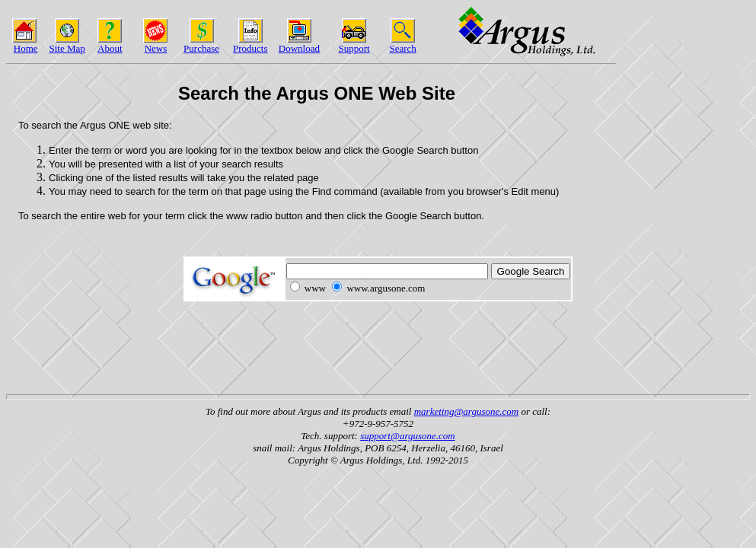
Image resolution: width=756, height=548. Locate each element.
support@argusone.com (408, 436)
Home (26, 48)
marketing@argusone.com (466, 411)
